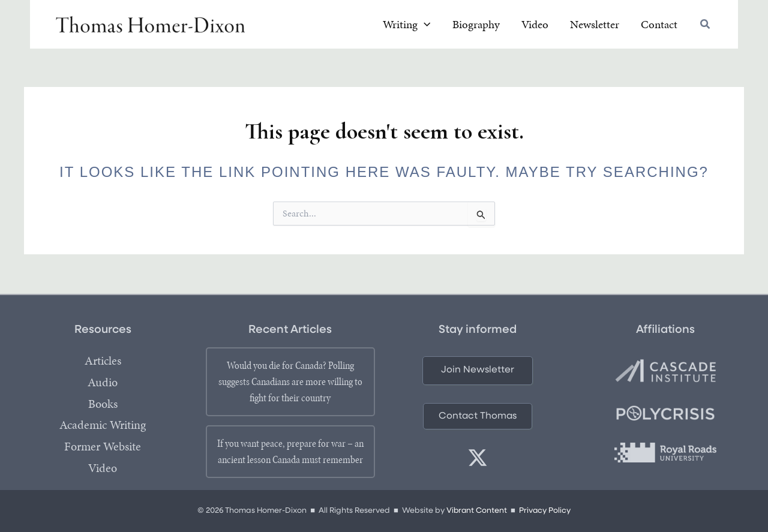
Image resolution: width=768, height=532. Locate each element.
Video (103, 469)
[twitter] (478, 458)
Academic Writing (103, 426)
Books (103, 404)
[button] (706, 27)
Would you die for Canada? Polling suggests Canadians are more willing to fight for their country (290, 381)
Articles (103, 361)
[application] (456, 26)
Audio (103, 383)
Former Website (103, 447)
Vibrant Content (476, 511)
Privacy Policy (545, 511)
